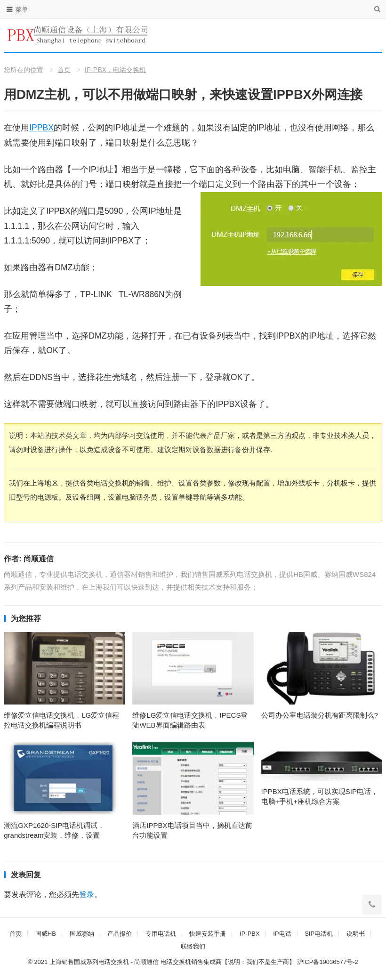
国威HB (46, 934)
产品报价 (120, 934)
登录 (87, 895)
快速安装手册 (208, 934)
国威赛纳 (82, 934)
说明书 (356, 934)
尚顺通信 (39, 559)
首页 (64, 70)
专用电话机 (161, 934)
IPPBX (41, 128)
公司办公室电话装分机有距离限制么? (320, 715)
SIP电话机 (319, 934)
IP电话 (282, 934)
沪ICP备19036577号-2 (328, 962)
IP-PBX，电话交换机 (115, 70)
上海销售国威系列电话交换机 (89, 962)
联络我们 (193, 946)
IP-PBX (250, 934)
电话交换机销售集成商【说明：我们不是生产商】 (228, 962)
